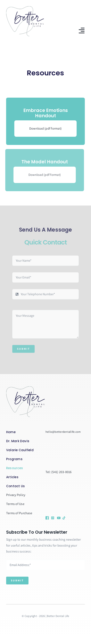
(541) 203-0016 (61, 472)
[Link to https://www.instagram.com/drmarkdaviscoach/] (53, 518)
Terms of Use (15, 504)
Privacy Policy (16, 495)
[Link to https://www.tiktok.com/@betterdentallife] (63, 518)
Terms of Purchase (19, 513)
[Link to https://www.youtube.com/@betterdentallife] (58, 518)
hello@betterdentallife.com (63, 432)
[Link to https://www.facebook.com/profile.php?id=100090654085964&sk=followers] (47, 518)
